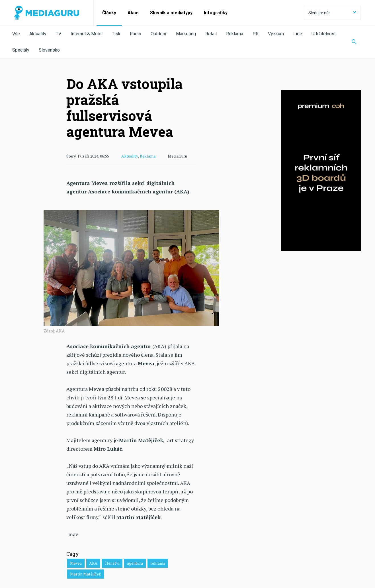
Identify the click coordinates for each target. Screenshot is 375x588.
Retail (211, 34)
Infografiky (216, 13)
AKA (93, 563)
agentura (135, 563)
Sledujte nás (332, 13)
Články (109, 13)
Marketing (186, 34)
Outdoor (159, 34)
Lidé (298, 34)
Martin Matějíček (86, 574)
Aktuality (38, 34)
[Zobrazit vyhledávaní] (354, 42)
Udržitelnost (324, 34)
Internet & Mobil (87, 34)
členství (112, 563)
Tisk (116, 34)
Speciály (21, 50)
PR (256, 34)
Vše (16, 34)
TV (59, 34)
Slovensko (49, 50)
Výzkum (276, 34)
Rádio (136, 34)
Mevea (76, 563)
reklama (158, 563)
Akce (133, 13)
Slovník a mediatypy (171, 13)
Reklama (235, 34)
